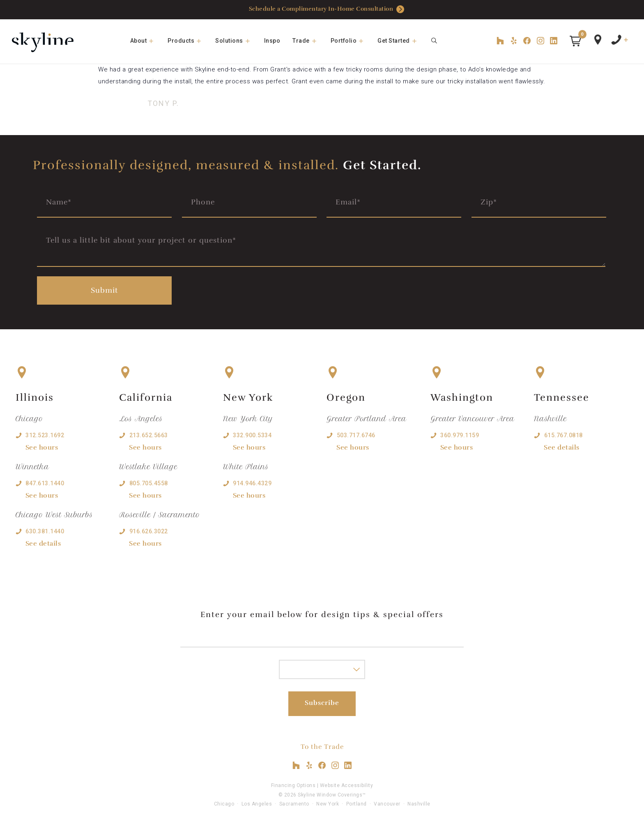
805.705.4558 (149, 482)
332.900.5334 (252, 434)
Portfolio (351, 41)
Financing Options (293, 784)
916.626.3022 (149, 530)
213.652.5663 (149, 434)
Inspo (272, 41)
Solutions (237, 41)
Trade (308, 41)
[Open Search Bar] (435, 41)
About (146, 41)
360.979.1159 (460, 434)
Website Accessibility (347, 784)
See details (43, 542)
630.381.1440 (45, 530)
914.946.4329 (252, 482)
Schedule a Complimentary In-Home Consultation (327, 10)
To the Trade (322, 745)
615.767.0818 (563, 434)
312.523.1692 (45, 434)
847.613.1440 (45, 482)
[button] (575, 41)
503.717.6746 (356, 434)
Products (188, 41)
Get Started (401, 41)
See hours (42, 446)
